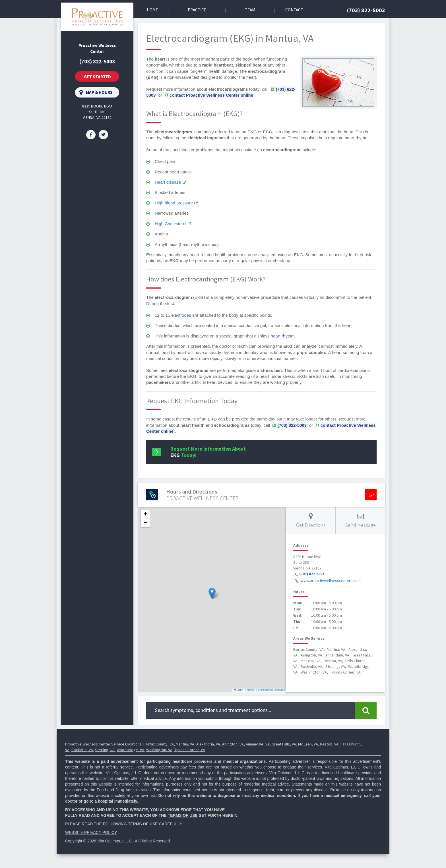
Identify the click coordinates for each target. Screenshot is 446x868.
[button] (212, 593)
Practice (197, 10)
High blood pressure (174, 203)
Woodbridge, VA (130, 750)
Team (250, 10)
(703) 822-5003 (366, 10)
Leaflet (238, 690)
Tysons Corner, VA (190, 750)
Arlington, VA (233, 744)
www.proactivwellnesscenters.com (331, 581)
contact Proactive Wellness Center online (211, 95)
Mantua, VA (185, 744)
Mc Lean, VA (308, 744)
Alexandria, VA (208, 744)
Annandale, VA (258, 744)
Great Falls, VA (284, 744)
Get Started (97, 77)
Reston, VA (329, 744)
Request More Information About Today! (208, 452)
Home (152, 10)
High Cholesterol (171, 224)
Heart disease (168, 182)
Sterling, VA (105, 750)
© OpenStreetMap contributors (270, 690)
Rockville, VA (82, 750)
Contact (294, 10)
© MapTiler (250, 690)
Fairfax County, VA (159, 744)
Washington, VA (159, 750)
